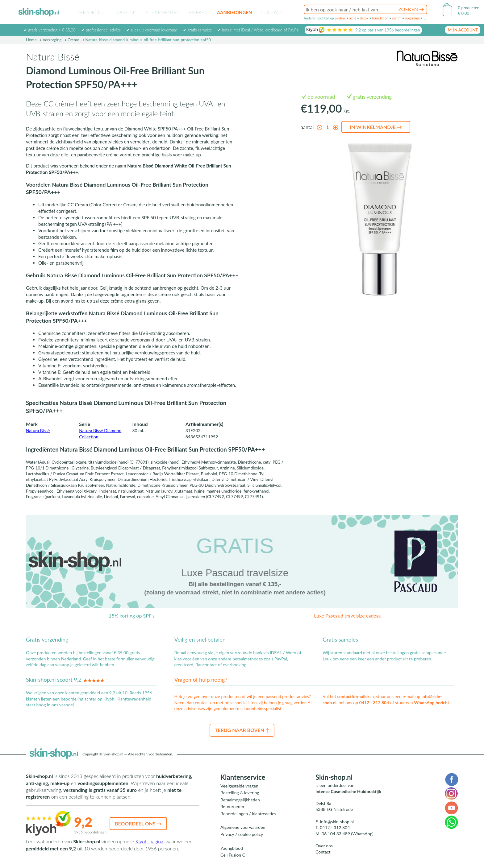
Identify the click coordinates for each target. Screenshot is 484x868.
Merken (198, 12)
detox (364, 18)
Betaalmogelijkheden (240, 800)
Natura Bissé (38, 430)
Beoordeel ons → (138, 823)
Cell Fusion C (233, 855)
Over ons (324, 846)
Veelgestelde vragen (239, 786)
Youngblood (232, 848)
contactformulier (353, 696)
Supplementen (162, 12)
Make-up (125, 12)
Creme (73, 40)
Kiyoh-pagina (149, 841)
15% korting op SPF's (132, 616)
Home (31, 40)
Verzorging (92, 12)
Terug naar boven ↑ (242, 730)
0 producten (469, 8)
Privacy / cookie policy (242, 834)
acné (353, 18)
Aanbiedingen (235, 12)
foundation (380, 18)
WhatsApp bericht (432, 703)
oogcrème (412, 18)
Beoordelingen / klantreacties (248, 814)
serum (397, 18)
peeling (340, 18)
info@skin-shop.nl (337, 822)
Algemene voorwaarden (243, 827)
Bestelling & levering (240, 793)
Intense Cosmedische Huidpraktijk (348, 791)
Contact (272, 12)
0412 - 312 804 (374, 703)
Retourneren (232, 806)
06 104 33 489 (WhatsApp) (348, 834)
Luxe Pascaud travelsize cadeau (348, 616)
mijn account (463, 30)
